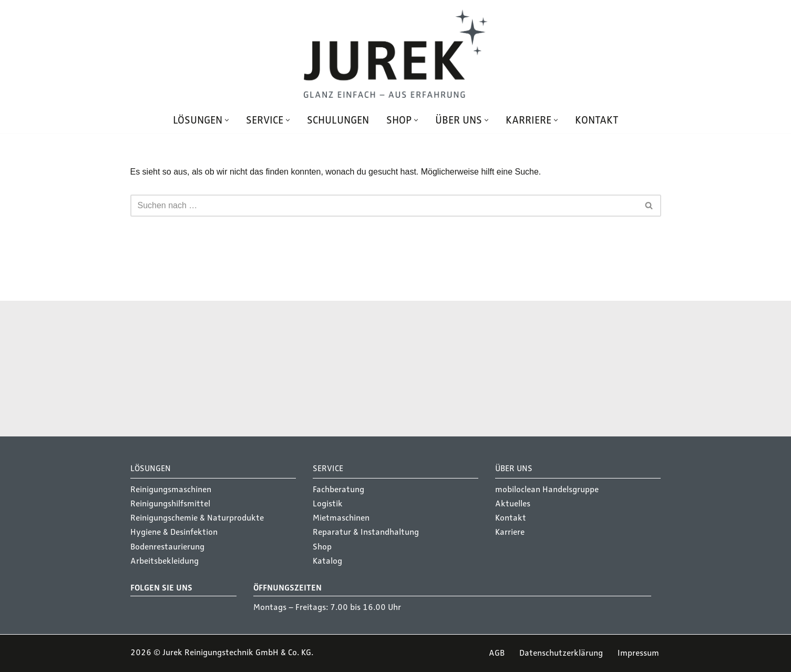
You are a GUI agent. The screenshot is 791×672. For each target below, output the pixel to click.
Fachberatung (338, 490)
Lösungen (232, 366)
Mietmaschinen (341, 518)
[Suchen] (384, 206)
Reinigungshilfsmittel (170, 504)
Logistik (328, 504)
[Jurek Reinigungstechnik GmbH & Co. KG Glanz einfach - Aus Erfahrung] (396, 54)
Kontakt (597, 120)
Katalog (327, 561)
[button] (227, 120)
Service (414, 366)
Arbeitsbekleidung (165, 561)
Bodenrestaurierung (167, 547)
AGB (497, 653)
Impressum (638, 653)
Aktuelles (513, 504)
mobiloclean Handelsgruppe (547, 490)
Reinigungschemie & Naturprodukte (197, 518)
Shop (322, 547)
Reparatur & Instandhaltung (366, 532)
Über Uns (514, 469)
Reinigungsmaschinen (171, 490)
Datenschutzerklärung (561, 653)
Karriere (510, 532)
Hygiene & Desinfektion (174, 532)
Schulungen (338, 120)
